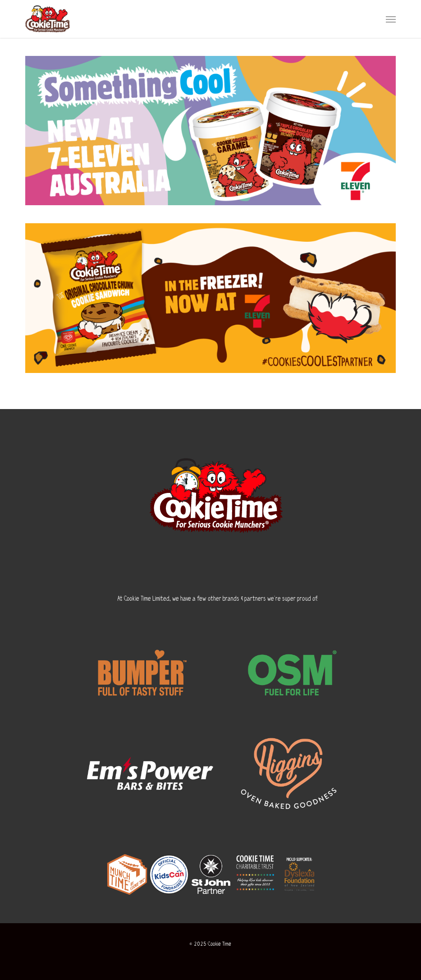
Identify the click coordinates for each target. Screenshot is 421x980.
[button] (391, 19)
